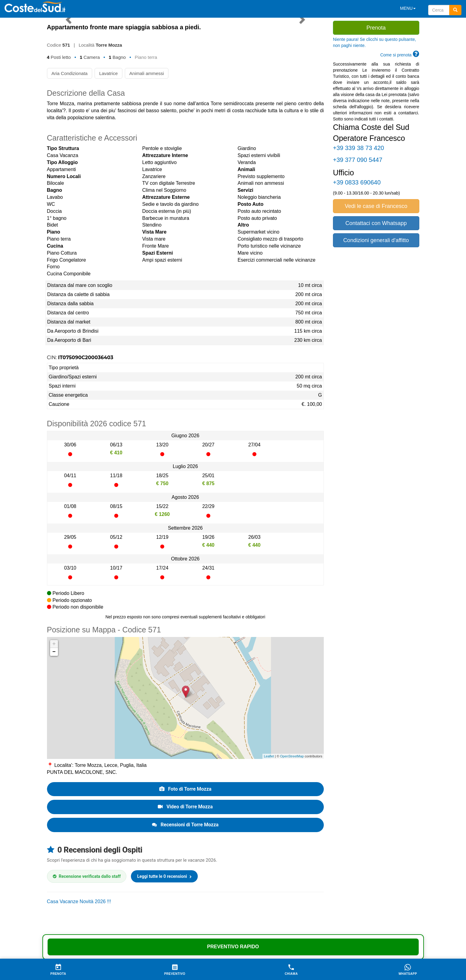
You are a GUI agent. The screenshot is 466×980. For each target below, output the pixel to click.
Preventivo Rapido (233, 947)
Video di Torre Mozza (185, 807)
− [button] (54, 652)
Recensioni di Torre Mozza (185, 825)
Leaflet (269, 756)
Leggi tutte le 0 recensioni (164, 876)
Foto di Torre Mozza (185, 789)
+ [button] (54, 644)
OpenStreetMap (292, 756)
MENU (408, 8)
